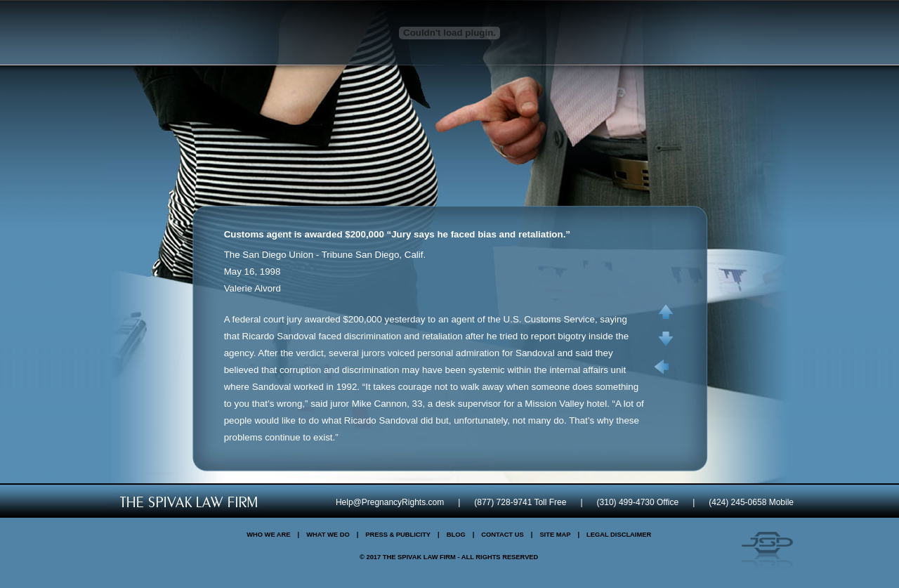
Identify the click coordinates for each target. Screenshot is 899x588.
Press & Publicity (398, 535)
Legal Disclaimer (619, 535)
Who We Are (268, 535)
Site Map (555, 535)
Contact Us (502, 535)
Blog (456, 535)
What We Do (328, 535)
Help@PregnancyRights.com (390, 502)
